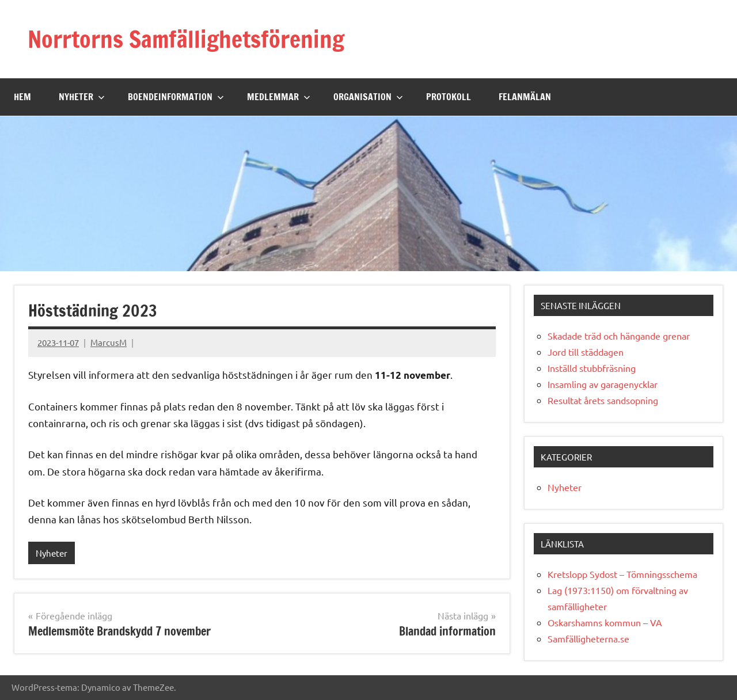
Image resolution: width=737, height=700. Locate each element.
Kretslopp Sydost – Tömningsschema (622, 574)
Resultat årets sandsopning (603, 400)
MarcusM (109, 342)
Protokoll (449, 97)
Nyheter (82, 97)
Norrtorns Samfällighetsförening (186, 39)
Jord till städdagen (586, 352)
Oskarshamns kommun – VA (605, 622)
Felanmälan (525, 97)
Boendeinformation (176, 97)
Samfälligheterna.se (588, 638)
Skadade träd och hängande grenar (619, 336)
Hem (22, 97)
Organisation (368, 97)
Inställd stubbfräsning (592, 368)
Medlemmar (279, 97)
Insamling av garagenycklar (603, 384)
